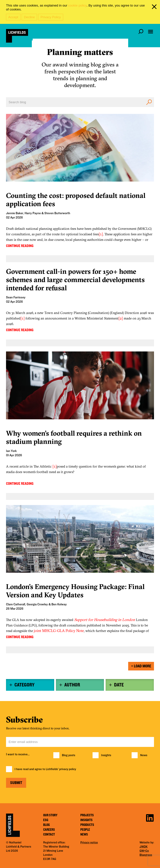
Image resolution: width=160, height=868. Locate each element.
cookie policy (77, 5)
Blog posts (69, 755)
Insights (106, 755)
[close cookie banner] (155, 7)
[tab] (30, 685)
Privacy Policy (51, 17)
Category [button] (24, 685)
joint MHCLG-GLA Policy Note (59, 631)
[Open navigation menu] (151, 32)
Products (87, 825)
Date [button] (119, 685)
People (85, 830)
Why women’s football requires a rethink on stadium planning (74, 437)
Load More (141, 666)
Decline (29, 17)
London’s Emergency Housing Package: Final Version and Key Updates (75, 591)
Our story (50, 815)
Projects (87, 815)
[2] (121, 318)
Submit (16, 783)
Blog (46, 825)
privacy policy (68, 769)
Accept (13, 17)
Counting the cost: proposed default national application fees (76, 200)
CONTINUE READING (20, 246)
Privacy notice (89, 843)
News (144, 755)
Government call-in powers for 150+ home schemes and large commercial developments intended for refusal (75, 280)
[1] (101, 234)
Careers (49, 830)
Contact (49, 835)
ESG (46, 820)
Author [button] (72, 685)
